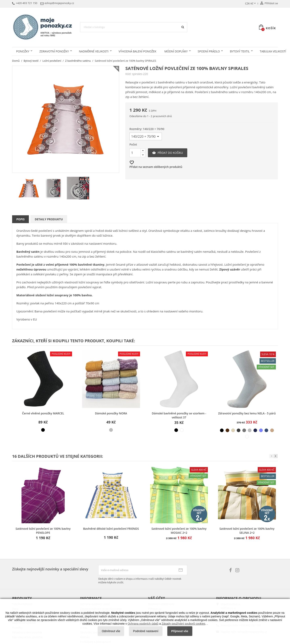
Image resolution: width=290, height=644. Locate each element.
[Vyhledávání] (134, 27)
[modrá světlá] (261, 430)
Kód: (128, 74)
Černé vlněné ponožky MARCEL (43, 413)
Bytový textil (240, 51)
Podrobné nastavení (146, 631)
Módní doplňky (176, 51)
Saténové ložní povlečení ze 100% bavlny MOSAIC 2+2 (179, 531)
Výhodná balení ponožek (138, 51)
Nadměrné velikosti (94, 51)
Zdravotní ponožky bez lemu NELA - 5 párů (247, 413)
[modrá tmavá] (255, 430)
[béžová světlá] (233, 430)
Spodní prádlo (209, 51)
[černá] (43, 430)
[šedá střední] (244, 430)
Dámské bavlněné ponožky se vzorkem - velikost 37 (179, 415)
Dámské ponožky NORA (111, 413)
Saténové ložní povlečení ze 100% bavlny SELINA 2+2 (247, 531)
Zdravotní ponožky (54, 51)
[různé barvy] (111, 430)
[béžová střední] (272, 430)
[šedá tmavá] (239, 430)
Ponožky (23, 51)
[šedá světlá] (250, 430)
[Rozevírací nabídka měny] (251, 4)
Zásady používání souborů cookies (183, 624)
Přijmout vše (180, 631)
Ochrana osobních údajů (143, 624)
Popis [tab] (20, 219)
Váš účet (157, 598)
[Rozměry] (146, 136)
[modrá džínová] (266, 430)
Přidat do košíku (168, 153)
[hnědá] (227, 430)
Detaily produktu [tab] (49, 219)
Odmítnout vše (111, 631)
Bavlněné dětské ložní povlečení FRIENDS (111, 529)
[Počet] (135, 153)
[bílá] (182, 430)
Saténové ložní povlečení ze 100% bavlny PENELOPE (43, 531)
